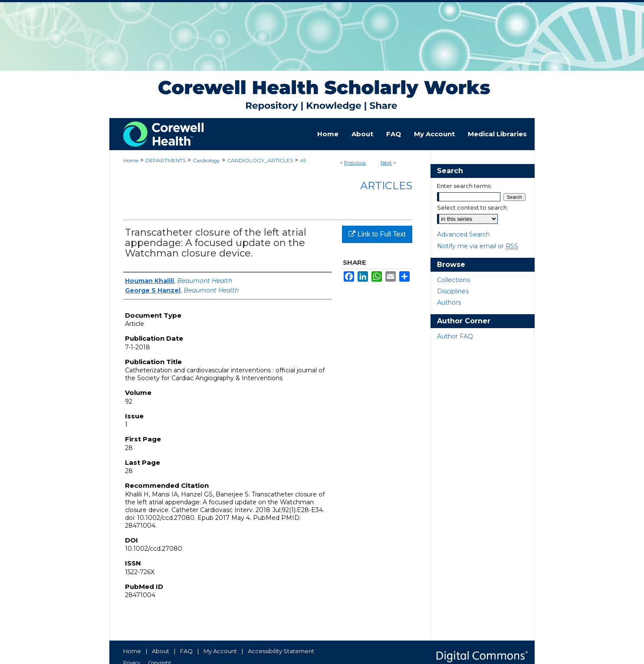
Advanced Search (463, 234)
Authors (449, 302)
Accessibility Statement (281, 651)
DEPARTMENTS (166, 160)
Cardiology (206, 160)
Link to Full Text (377, 234)
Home (131, 160)
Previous (355, 163)
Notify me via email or (478, 246)
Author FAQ (455, 336)
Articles (386, 186)
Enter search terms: (464, 186)
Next (386, 163)
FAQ (186, 651)
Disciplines (453, 291)
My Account (220, 651)
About (161, 651)
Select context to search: (473, 207)
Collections (453, 280)
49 (303, 160)
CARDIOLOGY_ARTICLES (260, 160)
